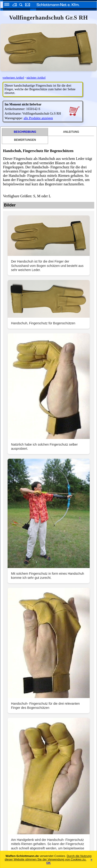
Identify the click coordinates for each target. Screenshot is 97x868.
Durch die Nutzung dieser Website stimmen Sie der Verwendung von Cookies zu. (48, 858)
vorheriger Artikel (13, 78)
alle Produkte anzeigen (38, 118)
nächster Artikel (36, 78)
